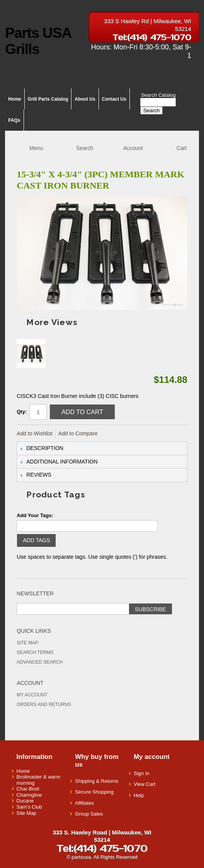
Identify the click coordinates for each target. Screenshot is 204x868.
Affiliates (84, 803)
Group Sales (89, 814)
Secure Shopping (94, 792)
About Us (85, 99)
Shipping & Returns (97, 781)
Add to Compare (78, 433)
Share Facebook (114, 434)
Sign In (141, 773)
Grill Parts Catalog (48, 99)
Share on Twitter (129, 434)
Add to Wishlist (35, 433)
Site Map (27, 643)
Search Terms (35, 652)
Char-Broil (28, 789)
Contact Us (114, 99)
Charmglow (29, 795)
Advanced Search (40, 662)
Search (151, 110)
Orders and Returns (44, 705)
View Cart (144, 784)
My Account (32, 695)
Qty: (22, 412)
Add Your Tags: (35, 515)
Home (14, 99)
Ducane (25, 801)
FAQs (14, 120)
